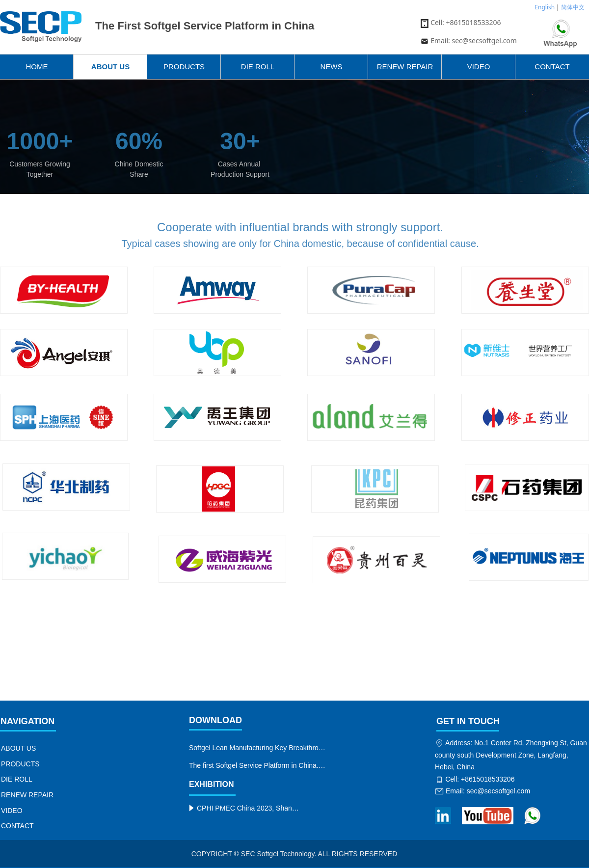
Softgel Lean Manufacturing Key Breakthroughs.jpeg (259, 748)
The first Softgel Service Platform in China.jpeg (259, 765)
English (545, 7)
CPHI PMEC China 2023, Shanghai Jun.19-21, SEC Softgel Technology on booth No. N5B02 (248, 808)
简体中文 (573, 7)
